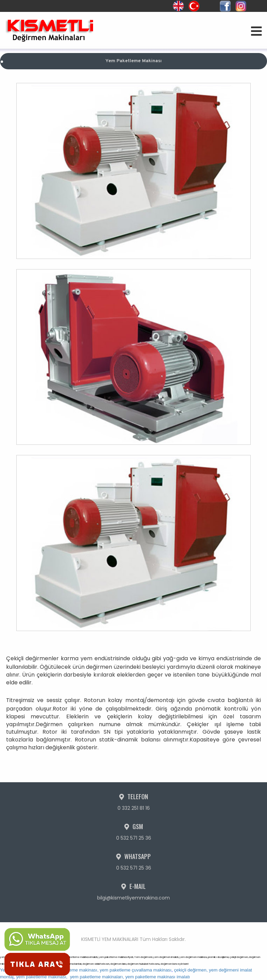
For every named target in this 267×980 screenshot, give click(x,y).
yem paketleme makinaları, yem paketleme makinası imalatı (130, 977)
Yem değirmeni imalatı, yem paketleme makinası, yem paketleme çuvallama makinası (86, 970)
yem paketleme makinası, (42, 977)
